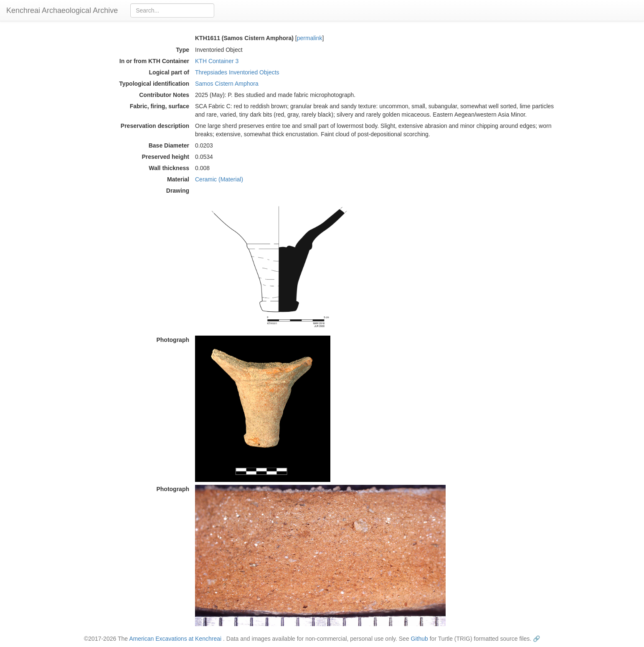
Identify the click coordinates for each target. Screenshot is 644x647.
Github (420, 639)
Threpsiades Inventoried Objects (237, 72)
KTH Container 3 (217, 61)
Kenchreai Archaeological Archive (62, 10)
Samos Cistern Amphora (227, 84)
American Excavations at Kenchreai (175, 639)
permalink (310, 38)
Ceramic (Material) (219, 179)
